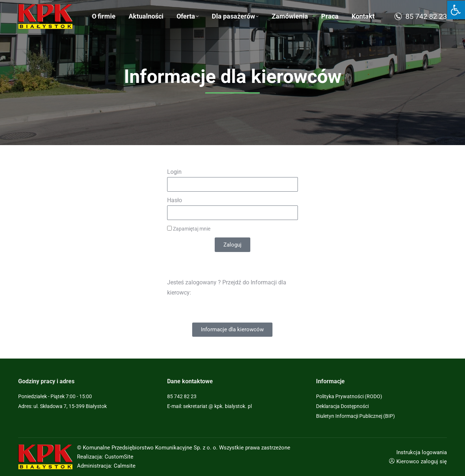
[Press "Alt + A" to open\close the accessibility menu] (456, 10)
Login (174, 172)
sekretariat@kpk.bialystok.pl (401, 10)
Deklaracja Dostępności (342, 406)
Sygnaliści (147, 10)
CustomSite (119, 457)
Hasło (175, 200)
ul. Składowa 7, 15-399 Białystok (69, 10)
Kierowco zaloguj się (422, 461)
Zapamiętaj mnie (189, 229)
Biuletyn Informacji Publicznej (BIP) (355, 416)
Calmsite (125, 466)
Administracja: (95, 466)
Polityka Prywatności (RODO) (349, 396)
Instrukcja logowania (422, 452)
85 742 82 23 (420, 36)
